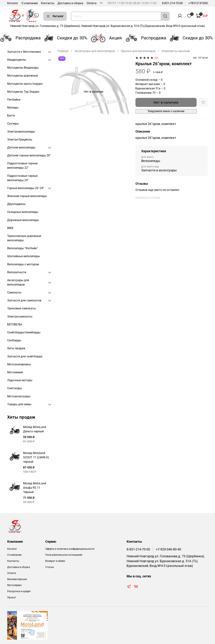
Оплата (92, 3)
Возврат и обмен (55, 561)
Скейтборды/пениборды (24, 332)
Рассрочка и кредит (19, 591)
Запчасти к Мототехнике (24, 52)
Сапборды (14, 340)
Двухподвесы (16, 204)
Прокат (12, 597)
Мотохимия (15, 372)
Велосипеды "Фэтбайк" (23, 248)
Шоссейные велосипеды (24, 256)
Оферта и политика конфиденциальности (70, 549)
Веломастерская (17, 579)
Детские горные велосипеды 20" (29, 155)
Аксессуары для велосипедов (95, 51)
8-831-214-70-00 (172, 3)
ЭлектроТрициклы (20, 140)
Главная (63, 51)
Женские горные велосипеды (27, 196)
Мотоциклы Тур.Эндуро (23, 92)
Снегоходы (15, 388)
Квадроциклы (17, 60)
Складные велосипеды (23, 212)
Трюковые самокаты (21, 308)
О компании (30, 3)
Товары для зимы (19, 404)
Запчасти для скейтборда (25, 356)
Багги (11, 115)
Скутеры (13, 124)
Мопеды (13, 108)
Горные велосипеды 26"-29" (26, 188)
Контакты (48, 3)
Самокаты (14, 292)
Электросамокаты (20, 316)
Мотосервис (14, 585)
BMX (10, 228)
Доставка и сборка (70, 3)
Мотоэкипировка (19, 364)
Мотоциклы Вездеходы (23, 68)
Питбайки (14, 100)
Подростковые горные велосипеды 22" (22, 166)
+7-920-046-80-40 (168, 549)
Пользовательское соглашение (64, 555)
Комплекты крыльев (176, 51)
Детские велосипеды (21, 147)
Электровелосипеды (21, 132)
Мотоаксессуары (19, 396)
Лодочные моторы (20, 380)
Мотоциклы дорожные (23, 76)
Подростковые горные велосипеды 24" (22, 178)
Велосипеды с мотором (23, 264)
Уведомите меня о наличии (166, 111)
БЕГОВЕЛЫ (15, 324)
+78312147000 (198, 3)
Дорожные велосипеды (23, 220)
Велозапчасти (17, 272)
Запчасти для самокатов (24, 300)
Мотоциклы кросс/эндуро (25, 84)
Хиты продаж (16, 348)
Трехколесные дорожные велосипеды (24, 238)
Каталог (13, 3)
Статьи (50, 567)
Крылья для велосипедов (138, 51)
